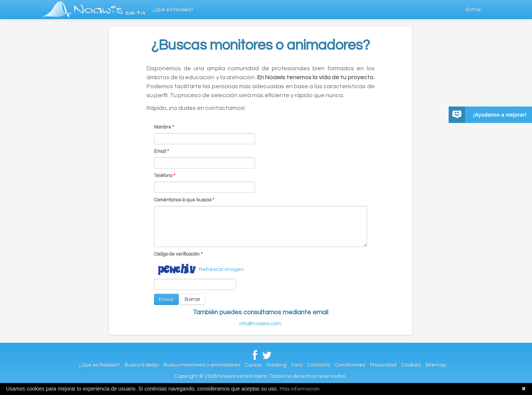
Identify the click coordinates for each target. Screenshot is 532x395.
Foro (297, 365)
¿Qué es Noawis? (173, 10)
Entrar (474, 10)
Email (162, 152)
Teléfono (165, 176)
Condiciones (350, 365)
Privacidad (383, 365)
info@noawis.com (260, 324)
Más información (300, 389)
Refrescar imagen (221, 269)
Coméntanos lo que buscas (184, 200)
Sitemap (436, 365)
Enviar (166, 299)
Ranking (277, 365)
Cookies (411, 365)
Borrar (193, 299)
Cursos (253, 365)
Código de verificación (178, 254)
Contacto (319, 365)
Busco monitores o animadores (202, 365)
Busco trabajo (142, 365)
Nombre (164, 127)
